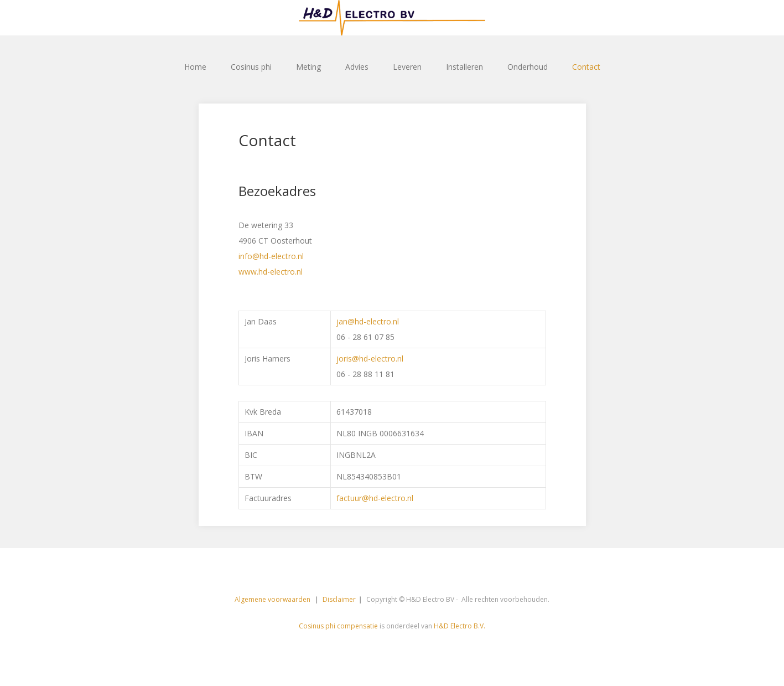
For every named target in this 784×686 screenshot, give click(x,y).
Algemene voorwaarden (273, 599)
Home (195, 67)
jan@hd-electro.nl (368, 321)
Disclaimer (339, 599)
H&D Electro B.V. (460, 626)
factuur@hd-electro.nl (375, 498)
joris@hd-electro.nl (370, 359)
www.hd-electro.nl (271, 272)
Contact (586, 67)
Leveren (407, 67)
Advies (357, 67)
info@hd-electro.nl (271, 256)
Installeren (464, 67)
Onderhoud (528, 67)
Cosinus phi (251, 67)
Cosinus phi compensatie (338, 626)
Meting (308, 67)
